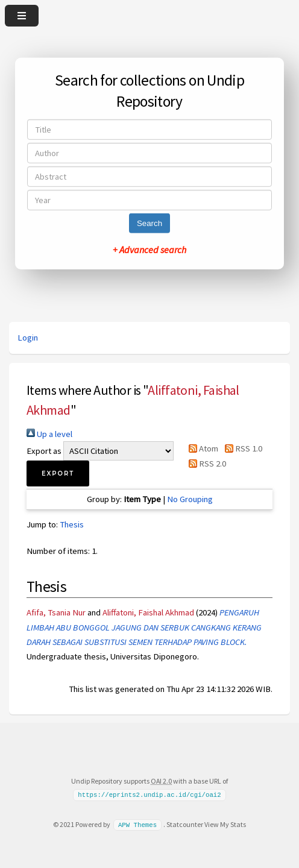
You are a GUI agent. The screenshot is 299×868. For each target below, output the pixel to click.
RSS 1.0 (241, 448)
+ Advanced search (149, 250)
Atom (201, 448)
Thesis (72, 524)
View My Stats (225, 824)
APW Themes (137, 825)
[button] (58, 473)
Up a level (49, 434)
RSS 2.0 (205, 464)
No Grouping (190, 499)
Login (28, 338)
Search (149, 223)
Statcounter (185, 824)
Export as (44, 451)
